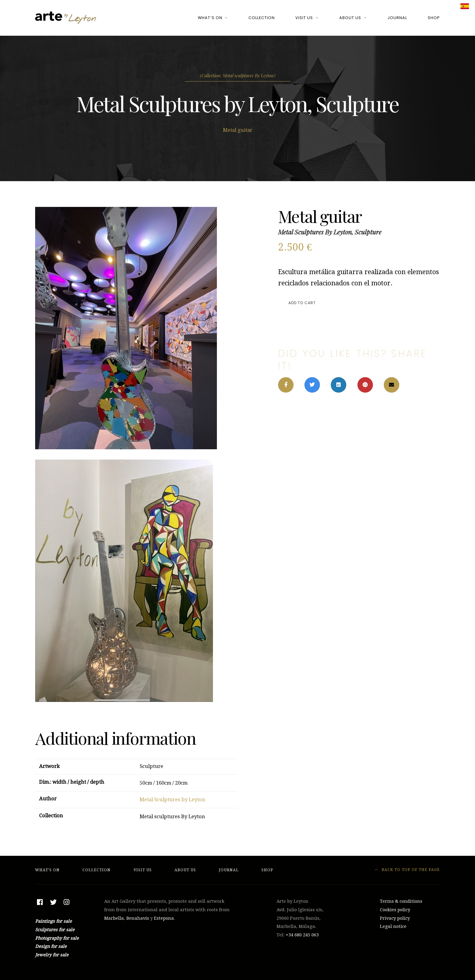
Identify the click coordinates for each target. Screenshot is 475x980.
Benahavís (138, 918)
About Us (350, 18)
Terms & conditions (401, 901)
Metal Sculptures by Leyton (173, 800)
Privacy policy (395, 918)
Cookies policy (395, 910)
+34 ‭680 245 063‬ (302, 935)
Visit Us (304, 18)
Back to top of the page (407, 870)
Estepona (164, 918)
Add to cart (302, 303)
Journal (397, 18)
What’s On (210, 18)
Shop (434, 18)
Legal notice (393, 926)
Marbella (114, 918)
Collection (262, 18)
